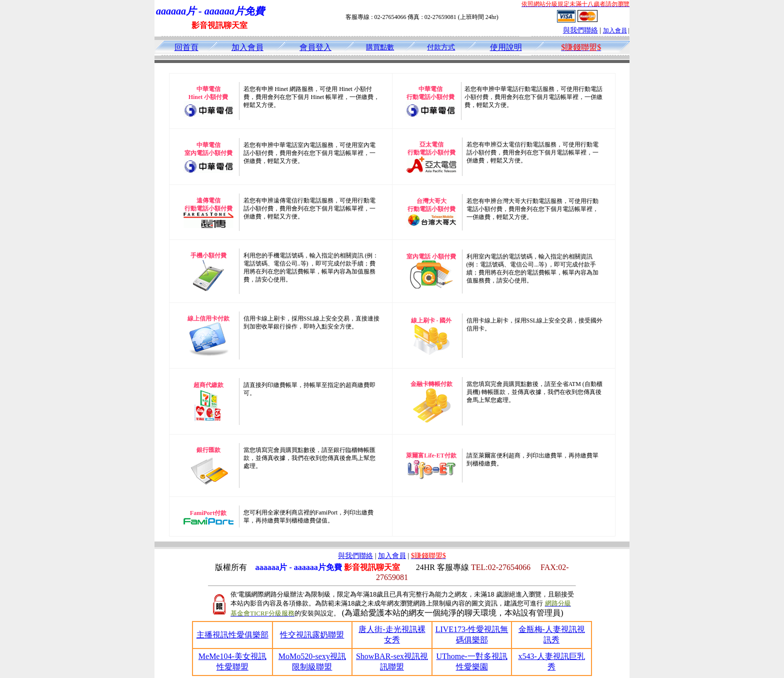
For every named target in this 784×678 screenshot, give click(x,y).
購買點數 (380, 47)
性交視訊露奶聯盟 (312, 635)
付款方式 (441, 47)
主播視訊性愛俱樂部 (232, 635)
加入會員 (615, 30)
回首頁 (186, 47)
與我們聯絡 (580, 30)
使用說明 (506, 47)
